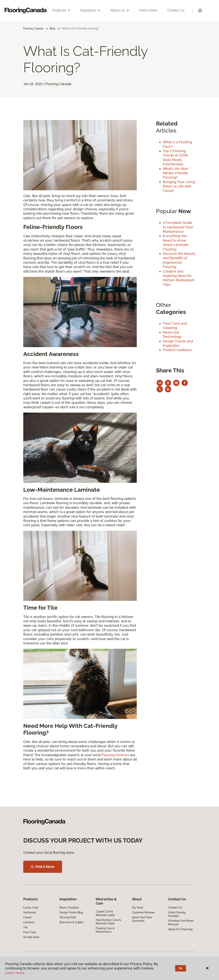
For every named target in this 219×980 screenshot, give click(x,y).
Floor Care (30, 932)
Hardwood (30, 912)
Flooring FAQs (68, 917)
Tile (25, 927)
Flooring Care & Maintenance (105, 930)
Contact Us (176, 10)
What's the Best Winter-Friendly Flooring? (176, 173)
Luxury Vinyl (31, 908)
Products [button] (61, 10)
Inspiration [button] (90, 10)
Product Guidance (177, 350)
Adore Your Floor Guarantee (142, 919)
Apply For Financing (180, 929)
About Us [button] (120, 10)
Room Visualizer (69, 908)
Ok (181, 968)
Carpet (27, 917)
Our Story (138, 908)
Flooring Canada (33, 29)
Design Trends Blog (71, 912)
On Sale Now (31, 937)
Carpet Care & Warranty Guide (105, 913)
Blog (52, 29)
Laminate (29, 922)
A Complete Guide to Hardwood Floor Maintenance (178, 227)
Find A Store (43, 867)
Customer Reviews (143, 912)
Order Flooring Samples (177, 914)
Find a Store (148, 10)
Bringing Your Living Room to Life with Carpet (179, 186)
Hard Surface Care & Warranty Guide (108, 922)
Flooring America (115, 755)
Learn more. (15, 973)
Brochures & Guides (71, 922)
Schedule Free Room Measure (181, 922)
